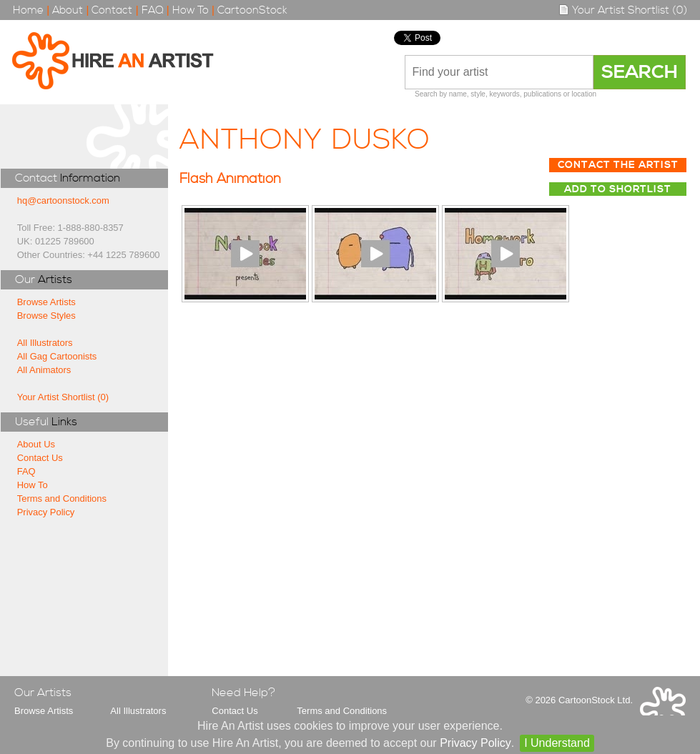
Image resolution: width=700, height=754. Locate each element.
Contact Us (40, 458)
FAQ (153, 10)
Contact (112, 10)
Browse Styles (46, 316)
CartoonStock (252, 10)
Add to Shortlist (618, 189)
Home (28, 10)
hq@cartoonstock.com (63, 200)
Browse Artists (46, 302)
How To (191, 10)
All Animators (44, 370)
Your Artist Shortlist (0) (623, 10)
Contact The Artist (618, 165)
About (68, 10)
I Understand (557, 743)
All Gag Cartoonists (57, 356)
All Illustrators (45, 343)
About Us (36, 444)
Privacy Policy (46, 512)
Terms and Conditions (62, 498)
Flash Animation (230, 179)
